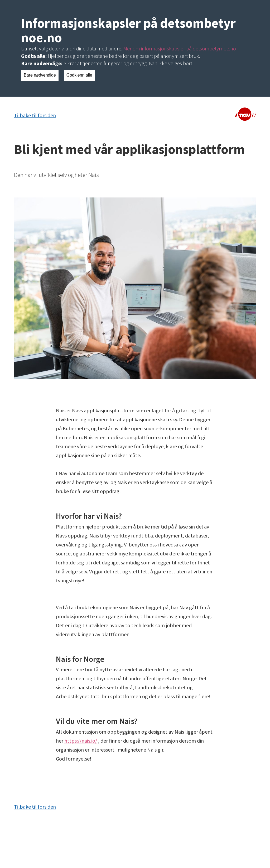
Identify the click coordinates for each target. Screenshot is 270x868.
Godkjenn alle (79, 75)
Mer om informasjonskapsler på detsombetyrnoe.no (180, 48)
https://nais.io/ (81, 741)
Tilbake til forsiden (35, 115)
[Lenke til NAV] (245, 115)
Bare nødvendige (40, 75)
